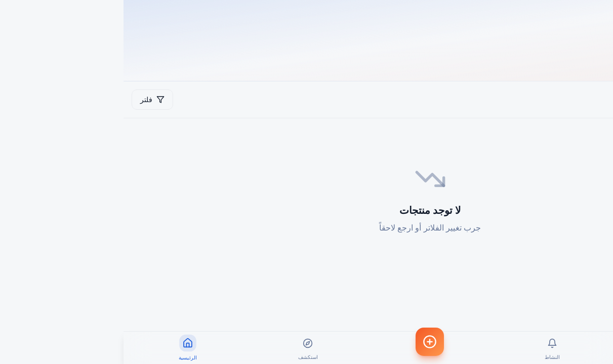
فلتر (29, 99)
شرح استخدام (569, 99)
